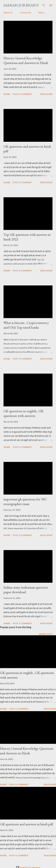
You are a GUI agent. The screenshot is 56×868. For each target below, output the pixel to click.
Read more (46, 94)
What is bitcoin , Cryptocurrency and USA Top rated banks (26, 325)
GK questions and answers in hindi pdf (27, 824)
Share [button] (7, 94)
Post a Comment (22, 94)
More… (42, 13)
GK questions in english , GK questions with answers (23, 413)
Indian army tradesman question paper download (26, 590)
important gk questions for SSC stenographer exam (25, 502)
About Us (8, 13)
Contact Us (26, 13)
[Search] (44, 5)
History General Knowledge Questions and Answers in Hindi (26, 60)
